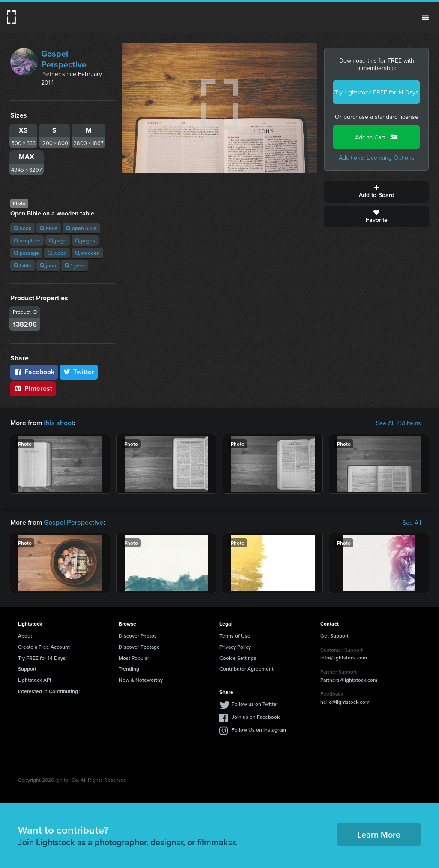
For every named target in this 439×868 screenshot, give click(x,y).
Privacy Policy (235, 647)
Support (27, 669)
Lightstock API (35, 680)
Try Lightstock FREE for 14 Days (376, 92)
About (25, 636)
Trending (129, 669)
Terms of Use (235, 636)
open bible (81, 228)
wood (57, 253)
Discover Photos (138, 636)
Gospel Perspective (64, 59)
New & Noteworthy (141, 680)
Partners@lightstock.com (349, 680)
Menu (425, 17)
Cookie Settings (238, 658)
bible (49, 228)
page (58, 240)
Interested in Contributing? (49, 691)
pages (85, 240)
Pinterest (33, 389)
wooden (87, 253)
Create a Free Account (44, 647)
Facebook (34, 372)
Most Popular (134, 658)
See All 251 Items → (402, 423)
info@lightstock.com (344, 658)
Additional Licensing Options (377, 157)
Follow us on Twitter (255, 704)
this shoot (59, 423)
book (23, 228)
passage (26, 253)
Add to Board (376, 192)
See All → (416, 523)
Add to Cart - (376, 137)
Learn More (379, 834)
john (48, 265)
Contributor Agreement (247, 669)
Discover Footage (139, 647)
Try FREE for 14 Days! (42, 658)
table (23, 265)
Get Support (334, 636)
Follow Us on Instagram (259, 730)
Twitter (79, 372)
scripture (27, 240)
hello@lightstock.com (345, 702)
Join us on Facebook (256, 717)
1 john (75, 265)
